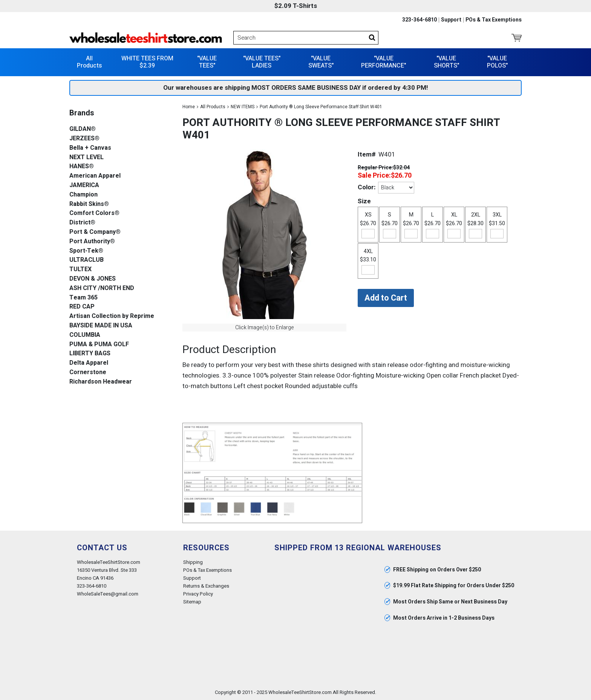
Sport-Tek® (86, 251)
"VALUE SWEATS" (321, 62)
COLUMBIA (85, 335)
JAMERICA (84, 185)
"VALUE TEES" (207, 62)
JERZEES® (84, 139)
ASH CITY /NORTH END (102, 288)
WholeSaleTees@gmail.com (108, 594)
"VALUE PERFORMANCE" (384, 62)
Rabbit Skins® (89, 204)
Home (189, 107)
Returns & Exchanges (206, 586)
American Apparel (95, 176)
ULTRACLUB (87, 260)
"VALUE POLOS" (497, 62)
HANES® (82, 167)
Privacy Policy (198, 594)
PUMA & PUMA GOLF (99, 345)
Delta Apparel (89, 363)
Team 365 (83, 298)
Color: (367, 187)
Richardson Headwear (101, 382)
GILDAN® (83, 129)
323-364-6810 (420, 20)
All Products (89, 62)
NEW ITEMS (243, 107)
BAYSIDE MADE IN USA (101, 326)
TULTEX (80, 269)
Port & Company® (95, 232)
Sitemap (192, 602)
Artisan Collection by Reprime (112, 316)
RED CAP (82, 307)
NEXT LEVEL (87, 157)
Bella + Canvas (90, 148)
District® (82, 223)
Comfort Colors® (94, 213)
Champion (83, 195)
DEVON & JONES (93, 279)
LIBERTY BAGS (90, 354)
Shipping (193, 562)
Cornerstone (88, 372)
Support (451, 20)
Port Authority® (92, 242)
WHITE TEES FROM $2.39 (147, 62)
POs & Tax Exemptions (494, 20)
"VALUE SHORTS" (446, 62)
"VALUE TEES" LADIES (262, 62)
